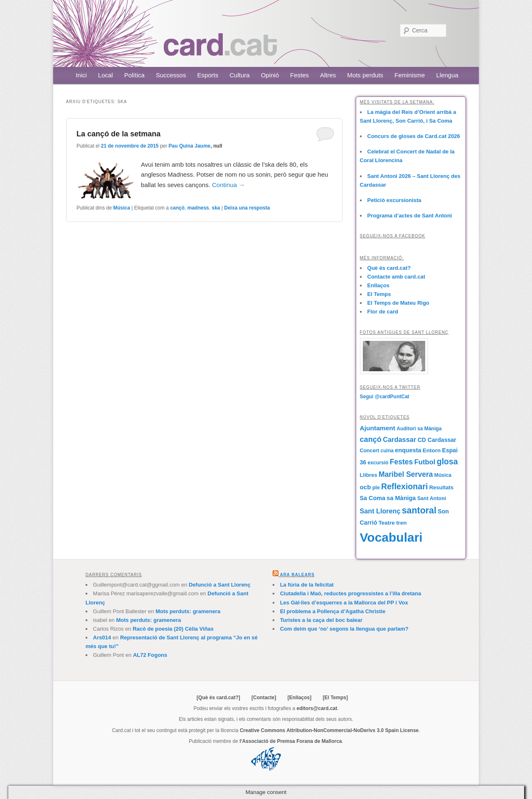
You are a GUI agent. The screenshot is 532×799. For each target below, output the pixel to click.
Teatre (387, 523)
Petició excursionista (394, 200)
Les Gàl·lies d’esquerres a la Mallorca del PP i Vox (344, 603)
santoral (419, 510)
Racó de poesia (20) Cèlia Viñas (173, 629)
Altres (328, 75)
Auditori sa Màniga (419, 429)
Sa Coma (373, 498)
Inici (81, 75)
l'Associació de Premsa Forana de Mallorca (291, 741)
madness (198, 208)
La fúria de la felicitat (307, 585)
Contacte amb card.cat (396, 277)
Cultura (239, 75)
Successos (171, 75)
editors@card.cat (317, 708)
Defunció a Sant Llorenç (220, 585)
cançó (177, 208)
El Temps (379, 294)
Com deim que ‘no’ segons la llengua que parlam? (344, 629)
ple (376, 488)
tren (401, 523)
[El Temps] (335, 698)
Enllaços (378, 285)
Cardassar (399, 439)
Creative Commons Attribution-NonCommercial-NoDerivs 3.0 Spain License (329, 730)
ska (216, 208)
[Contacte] (264, 698)
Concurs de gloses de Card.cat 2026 (414, 136)
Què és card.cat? (389, 268)
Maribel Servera (406, 474)
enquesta (408, 450)
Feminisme (410, 75)
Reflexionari (404, 486)
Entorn (432, 450)
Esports (208, 75)
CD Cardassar (437, 440)
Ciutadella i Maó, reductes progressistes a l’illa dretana (351, 593)
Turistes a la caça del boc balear (321, 620)
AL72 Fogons (150, 655)
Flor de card (383, 312)
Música (122, 208)
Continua (228, 185)
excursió (378, 463)
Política (134, 75)
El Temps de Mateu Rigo (398, 303)
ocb (366, 487)
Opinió (270, 75)
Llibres (369, 475)
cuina (387, 451)
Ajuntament (378, 428)
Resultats (442, 487)
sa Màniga (401, 498)
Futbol (425, 462)
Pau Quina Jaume (190, 146)
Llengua (447, 75)
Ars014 (102, 637)
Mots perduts (365, 75)
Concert (370, 451)
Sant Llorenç (380, 511)
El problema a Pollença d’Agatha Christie (333, 611)
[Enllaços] (299, 698)
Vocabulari (391, 537)
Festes (299, 75)
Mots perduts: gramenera (188, 611)
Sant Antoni (432, 498)
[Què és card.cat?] (218, 698)
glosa (447, 461)
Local (106, 75)
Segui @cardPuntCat (385, 397)
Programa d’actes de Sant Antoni (410, 216)
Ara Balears (297, 575)
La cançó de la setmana (118, 134)
